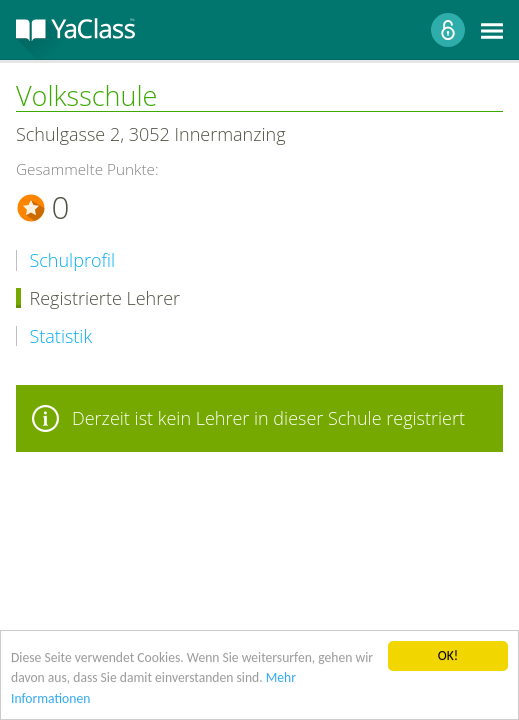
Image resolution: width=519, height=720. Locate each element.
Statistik (61, 336)
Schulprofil (73, 260)
